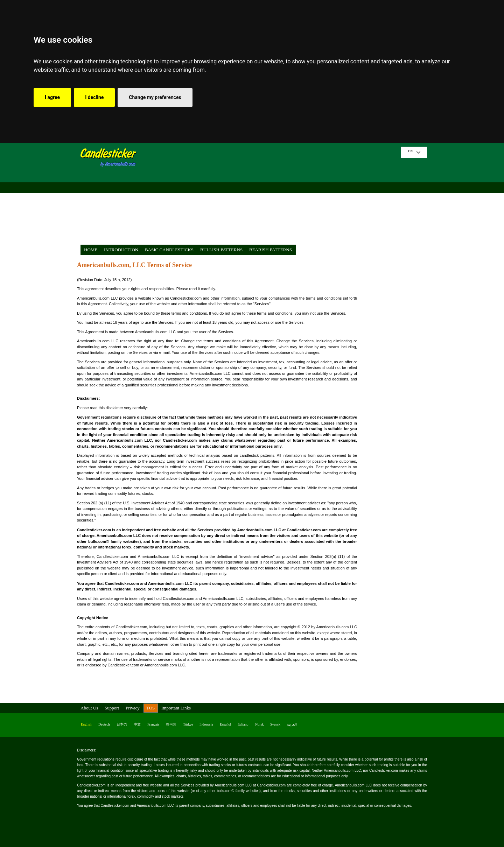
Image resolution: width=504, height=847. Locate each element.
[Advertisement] (271, 196)
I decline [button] (94, 97)
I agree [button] (52, 97)
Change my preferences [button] (155, 97)
